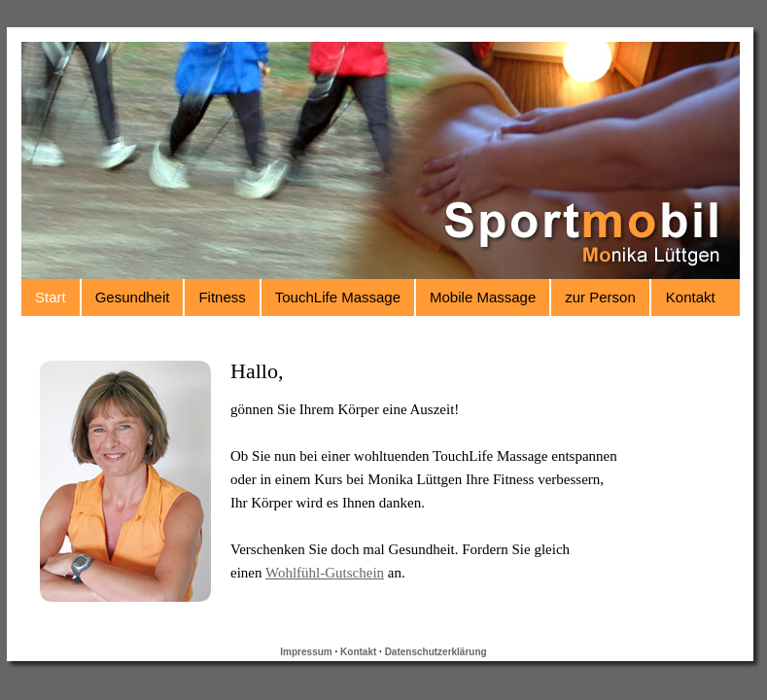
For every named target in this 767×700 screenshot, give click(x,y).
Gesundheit (133, 297)
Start (51, 297)
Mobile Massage (483, 297)
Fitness (222, 297)
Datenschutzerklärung (436, 652)
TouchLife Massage (338, 297)
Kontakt (691, 297)
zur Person (600, 297)
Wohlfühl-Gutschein (325, 573)
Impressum (306, 652)
